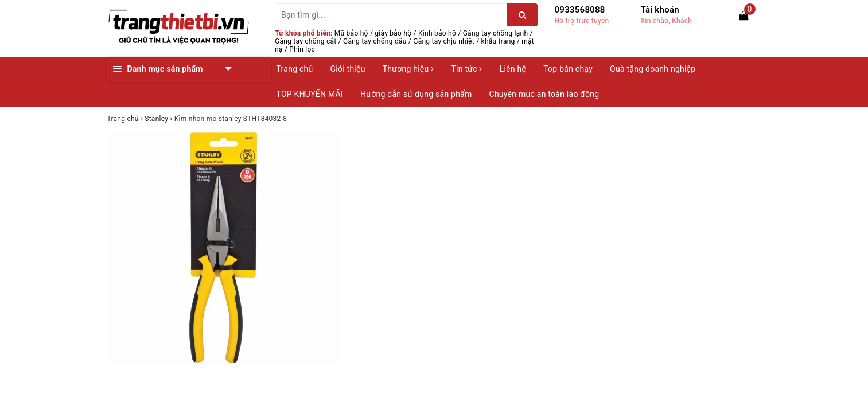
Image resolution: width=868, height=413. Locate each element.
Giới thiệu (348, 69)
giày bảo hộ (393, 33)
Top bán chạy (568, 69)
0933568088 (580, 10)
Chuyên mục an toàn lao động (544, 94)
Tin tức (466, 69)
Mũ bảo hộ (351, 33)
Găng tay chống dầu (375, 41)
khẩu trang (498, 41)
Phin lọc (302, 49)
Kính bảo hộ (437, 33)
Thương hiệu (408, 69)
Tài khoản (660, 10)
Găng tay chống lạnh (496, 33)
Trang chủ (295, 69)
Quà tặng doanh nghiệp (653, 69)
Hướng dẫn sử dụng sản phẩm (416, 94)
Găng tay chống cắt (305, 41)
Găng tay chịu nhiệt (444, 41)
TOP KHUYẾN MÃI (310, 94)
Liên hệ (513, 69)
